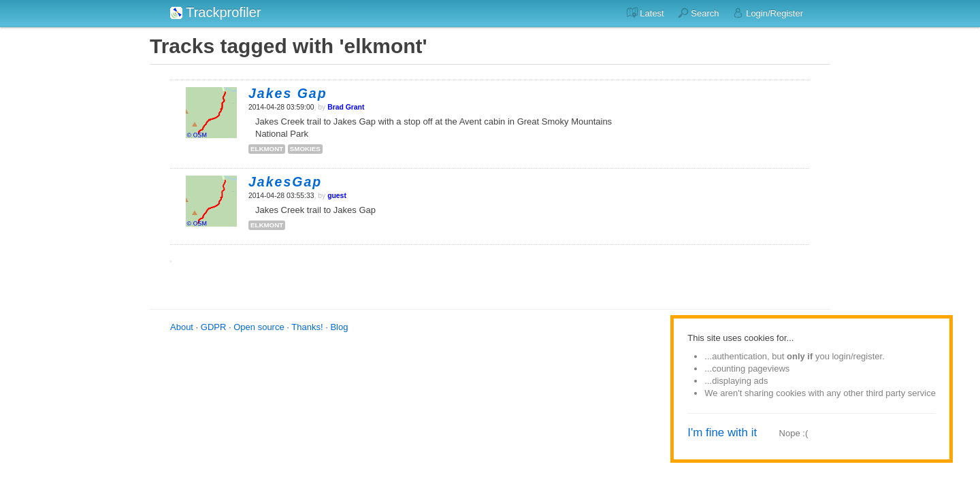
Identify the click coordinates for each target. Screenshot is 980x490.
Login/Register (768, 13)
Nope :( (794, 433)
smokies (305, 149)
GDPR (214, 327)
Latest (646, 13)
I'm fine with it (722, 432)
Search (699, 13)
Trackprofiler (216, 12)
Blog (339, 327)
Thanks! (307, 327)
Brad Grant (346, 107)
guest (337, 196)
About (182, 327)
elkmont (267, 149)
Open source (259, 327)
